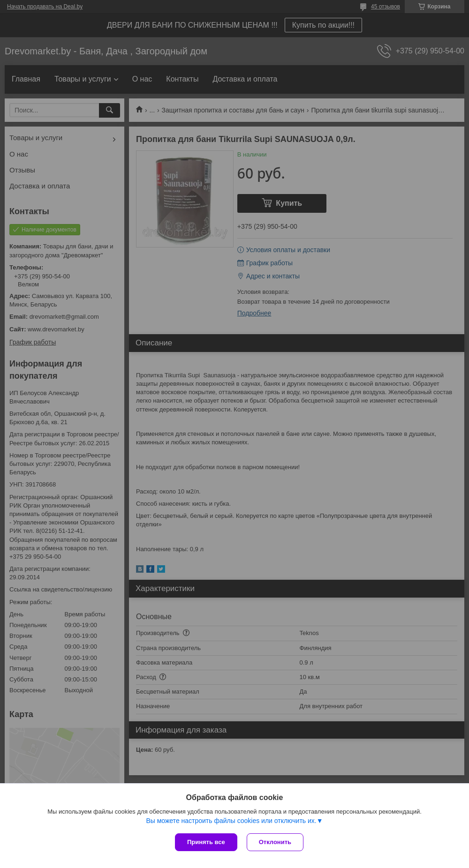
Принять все (206, 842)
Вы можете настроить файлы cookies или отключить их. (231, 821)
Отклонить (275, 842)
